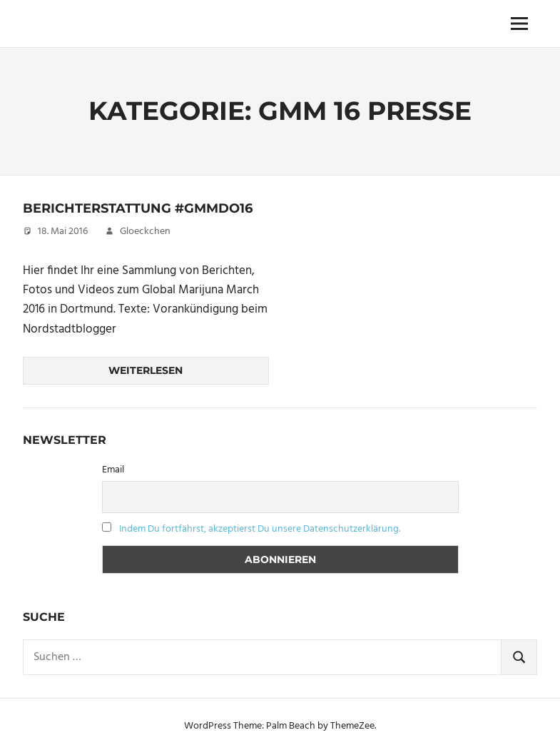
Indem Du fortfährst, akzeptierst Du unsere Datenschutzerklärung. (260, 529)
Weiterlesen (146, 370)
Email (113, 470)
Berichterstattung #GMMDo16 (138, 208)
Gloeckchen (145, 232)
